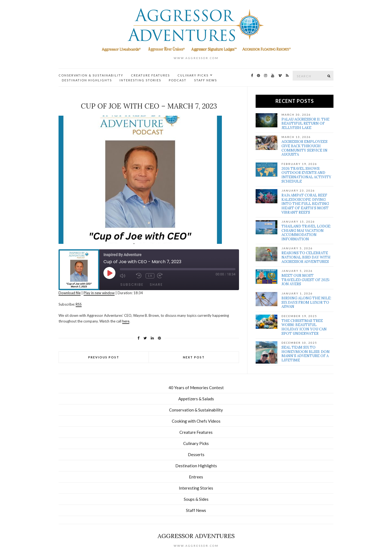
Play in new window (99, 293)
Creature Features (150, 75)
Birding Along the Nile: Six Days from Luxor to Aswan (306, 302)
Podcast (178, 80)
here (126, 321)
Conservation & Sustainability (91, 75)
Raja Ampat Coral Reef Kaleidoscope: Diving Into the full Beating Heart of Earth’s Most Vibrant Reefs (305, 204)
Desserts (196, 454)
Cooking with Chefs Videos (196, 421)
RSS (79, 304)
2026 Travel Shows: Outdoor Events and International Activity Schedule (306, 175)
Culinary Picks (193, 75)
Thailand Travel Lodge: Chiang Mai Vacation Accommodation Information (306, 233)
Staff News (206, 80)
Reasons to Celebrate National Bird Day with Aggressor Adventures (306, 257)
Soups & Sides (196, 499)
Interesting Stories (140, 80)
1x (150, 276)
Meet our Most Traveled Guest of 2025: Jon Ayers (306, 280)
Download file (70, 293)
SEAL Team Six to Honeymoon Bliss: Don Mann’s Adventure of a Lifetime (306, 354)
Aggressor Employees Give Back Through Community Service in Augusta (304, 148)
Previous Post (104, 357)
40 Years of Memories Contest (196, 388)
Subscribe (132, 285)
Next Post (194, 357)
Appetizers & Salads (196, 399)
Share (156, 285)
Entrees (196, 477)
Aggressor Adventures (196, 536)
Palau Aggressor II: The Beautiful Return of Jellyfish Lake (305, 124)
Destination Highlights (87, 80)
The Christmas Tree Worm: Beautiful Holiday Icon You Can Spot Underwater (304, 327)
